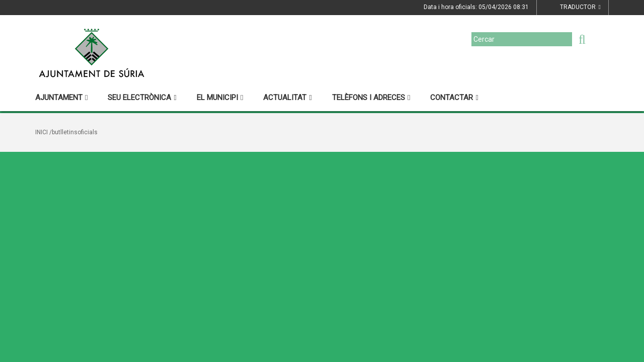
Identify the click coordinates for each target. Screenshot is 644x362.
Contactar (454, 98)
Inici (42, 132)
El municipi (220, 98)
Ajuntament (61, 98)
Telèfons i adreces (371, 98)
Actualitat (287, 98)
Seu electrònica (142, 98)
